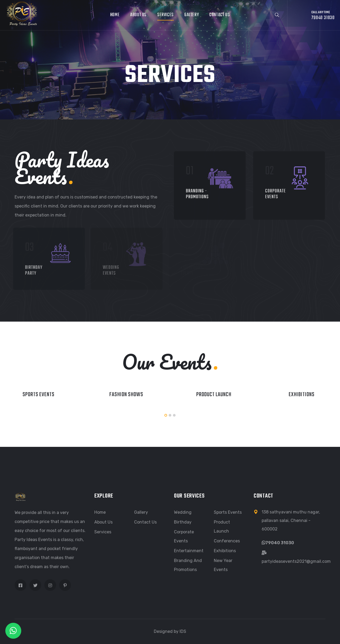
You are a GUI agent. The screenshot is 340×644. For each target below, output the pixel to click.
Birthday (183, 522)
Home (115, 15)
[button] (166, 415)
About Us (138, 15)
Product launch (214, 395)
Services (165, 15)
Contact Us (220, 15)
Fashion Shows (126, 395)
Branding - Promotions (196, 194)
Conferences (227, 541)
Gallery (192, 15)
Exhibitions (302, 395)
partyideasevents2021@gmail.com (296, 561)
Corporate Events (274, 194)
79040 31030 (280, 543)
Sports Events (39, 395)
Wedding (183, 512)
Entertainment (189, 551)
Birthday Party (30, 271)
